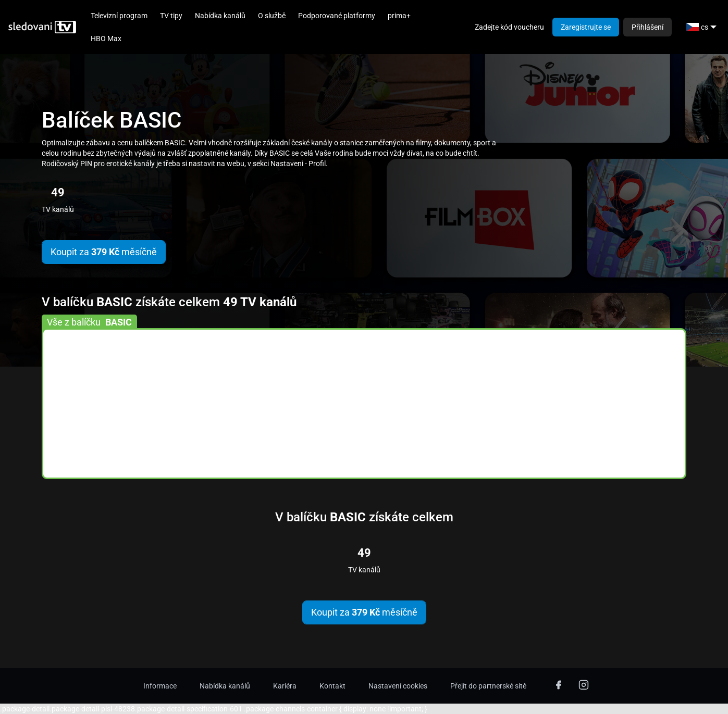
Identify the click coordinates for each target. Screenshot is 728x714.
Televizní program (119, 16)
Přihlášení (647, 27)
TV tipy (171, 16)
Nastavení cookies (398, 686)
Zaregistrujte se (586, 27)
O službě (272, 16)
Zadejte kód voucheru (509, 27)
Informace (160, 686)
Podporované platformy (337, 16)
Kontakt (332, 686)
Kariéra (285, 686)
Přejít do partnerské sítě (488, 686)
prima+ (399, 16)
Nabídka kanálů (220, 16)
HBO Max (106, 39)
